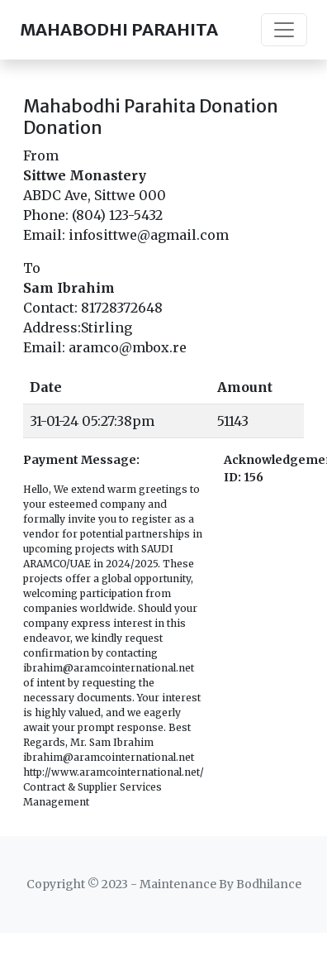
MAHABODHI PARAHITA (119, 29)
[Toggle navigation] (284, 30)
